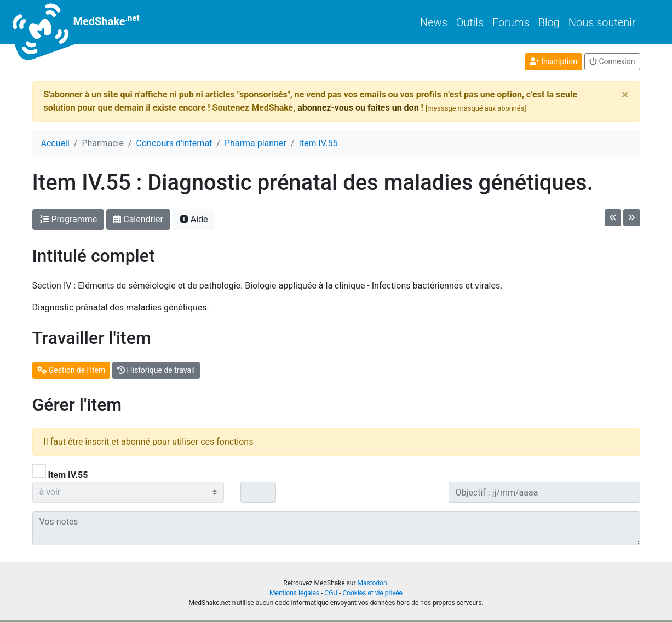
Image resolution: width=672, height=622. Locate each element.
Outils (470, 22)
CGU (331, 593)
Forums (511, 22)
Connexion (612, 61)
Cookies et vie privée (372, 593)
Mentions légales (294, 593)
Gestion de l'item (71, 370)
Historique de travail (156, 370)
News (434, 22)
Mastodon (372, 583)
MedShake (86, 22)
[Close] (625, 95)
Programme (68, 219)
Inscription (553, 61)
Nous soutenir (602, 22)
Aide (194, 219)
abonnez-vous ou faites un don (358, 108)
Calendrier (138, 219)
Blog (549, 22)
